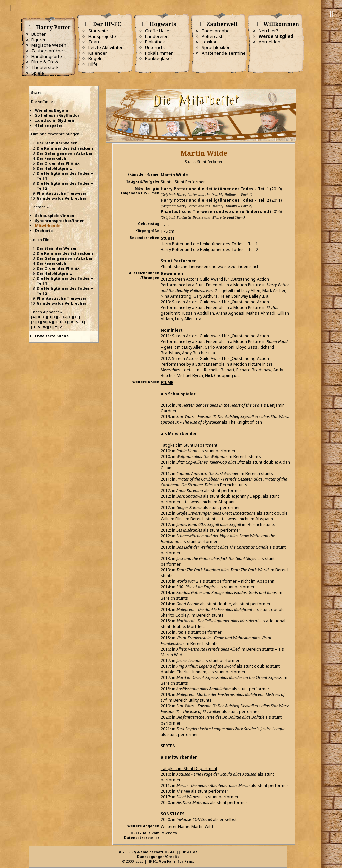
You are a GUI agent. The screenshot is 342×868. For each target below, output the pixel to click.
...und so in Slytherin (55, 120)
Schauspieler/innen (55, 215)
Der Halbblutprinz (54, 168)
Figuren (39, 40)
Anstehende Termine (224, 53)
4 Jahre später (49, 125)
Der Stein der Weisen (57, 143)
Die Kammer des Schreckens (65, 148)
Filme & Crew (45, 62)
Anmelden (269, 42)
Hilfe (93, 64)
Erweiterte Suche (52, 336)
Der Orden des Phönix (58, 163)
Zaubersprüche (47, 51)
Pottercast (212, 36)
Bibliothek (155, 42)
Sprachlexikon (216, 47)
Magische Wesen (49, 45)
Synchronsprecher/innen (60, 220)
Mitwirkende (48, 225)
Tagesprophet (216, 31)
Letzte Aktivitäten (106, 47)
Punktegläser (159, 58)
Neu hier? (268, 31)
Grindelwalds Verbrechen (62, 198)
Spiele (38, 73)
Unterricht (155, 47)
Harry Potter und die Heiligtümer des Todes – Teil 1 (215, 189)
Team (94, 42)
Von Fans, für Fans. (177, 861)
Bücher (39, 34)
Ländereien (157, 36)
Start (36, 93)
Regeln (95, 58)
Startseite (98, 31)
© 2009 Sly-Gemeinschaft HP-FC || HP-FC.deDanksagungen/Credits (158, 854)
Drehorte (44, 230)
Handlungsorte (47, 56)
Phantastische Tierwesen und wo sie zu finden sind (215, 211)
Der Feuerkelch (52, 158)
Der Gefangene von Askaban (65, 153)
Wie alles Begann (52, 110)
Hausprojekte (102, 36)
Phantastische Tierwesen (62, 193)
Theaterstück (45, 67)
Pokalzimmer (159, 53)
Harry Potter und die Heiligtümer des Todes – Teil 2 (215, 200)
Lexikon (210, 42)
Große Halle (157, 31)
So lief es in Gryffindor (57, 115)
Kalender (98, 53)
